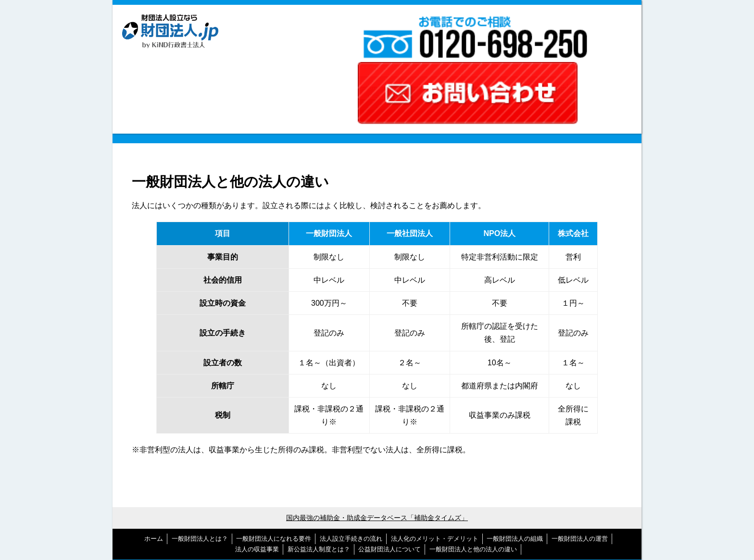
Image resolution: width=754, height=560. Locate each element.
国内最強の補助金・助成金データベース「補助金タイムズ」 (377, 443)
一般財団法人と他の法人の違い (473, 474)
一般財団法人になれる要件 (274, 463)
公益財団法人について (390, 474)
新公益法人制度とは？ (319, 474)
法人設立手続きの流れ (351, 463)
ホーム (154, 463)
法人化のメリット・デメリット (435, 463)
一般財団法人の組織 (515, 463)
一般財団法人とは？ (200, 463)
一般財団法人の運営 (580, 463)
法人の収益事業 (257, 474)
